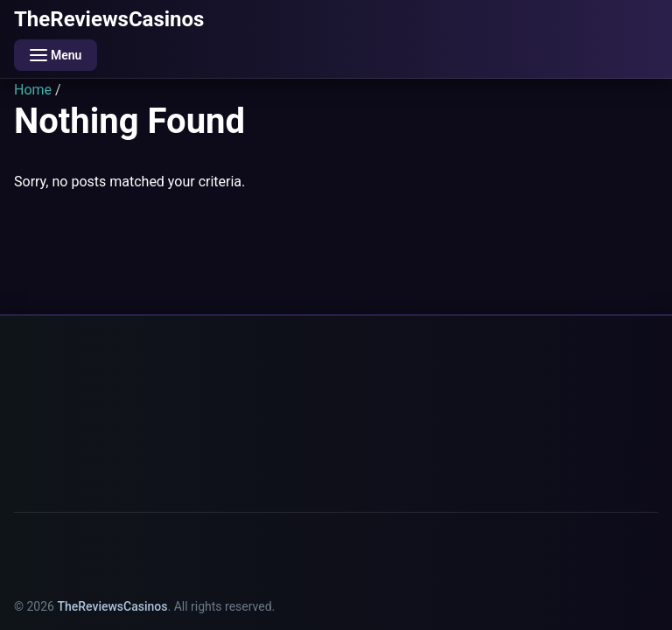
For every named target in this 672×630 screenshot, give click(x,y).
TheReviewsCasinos (109, 19)
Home (33, 90)
